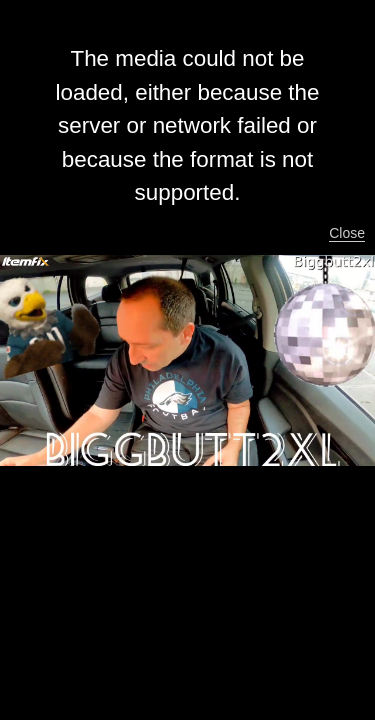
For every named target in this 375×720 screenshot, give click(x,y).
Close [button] (347, 233)
